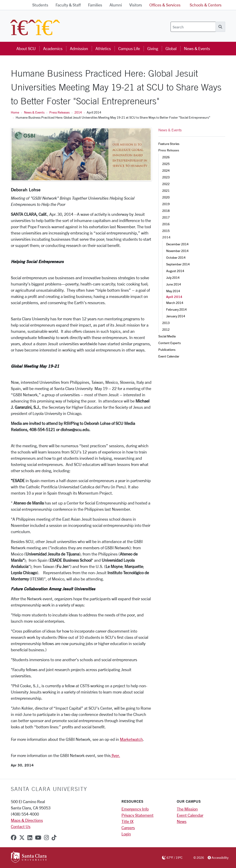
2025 (166, 164)
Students (40, 5)
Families (95, 5)
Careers (128, 828)
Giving (153, 48)
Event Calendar (169, 356)
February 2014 (176, 309)
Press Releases (59, 112)
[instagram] (46, 838)
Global (171, 48)
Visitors (136, 5)
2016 (166, 224)
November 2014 (177, 251)
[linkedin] (30, 838)
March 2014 (175, 303)
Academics (53, 48)
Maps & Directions (27, 820)
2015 (166, 231)
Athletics (103, 48)
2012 (166, 329)
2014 (78, 112)
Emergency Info (135, 809)
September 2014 (178, 264)
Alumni (116, 5)
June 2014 (174, 284)
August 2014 (175, 271)
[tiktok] (54, 838)
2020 (166, 197)
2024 (166, 170)
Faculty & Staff (68, 5)
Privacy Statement (137, 815)
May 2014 (173, 291)
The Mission (187, 809)
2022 (166, 184)
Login (126, 834)
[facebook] (14, 838)
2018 (166, 211)
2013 (166, 323)
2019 (166, 204)
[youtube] (38, 838)
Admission (79, 48)
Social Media (167, 336)
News (182, 821)
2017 (166, 217)
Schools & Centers (206, 5)
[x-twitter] (22, 838)
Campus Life (129, 48)
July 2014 (173, 278)
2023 (166, 177)
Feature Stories (169, 144)
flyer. (115, 755)
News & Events (197, 48)
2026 (166, 157)
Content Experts (170, 343)
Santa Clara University (49, 789)
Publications (167, 350)
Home (15, 112)
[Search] (193, 27)
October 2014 (176, 257)
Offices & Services (165, 5)
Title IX (127, 821)
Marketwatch (131, 739)
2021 (166, 191)
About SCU (26, 48)
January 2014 (176, 316)
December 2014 (177, 244)
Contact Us (21, 826)
